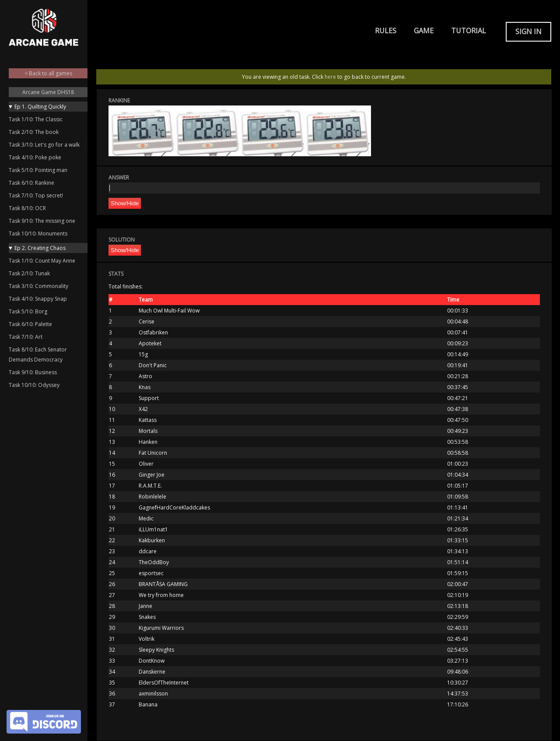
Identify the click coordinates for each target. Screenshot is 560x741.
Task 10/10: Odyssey (34, 385)
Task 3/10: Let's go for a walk (44, 145)
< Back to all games (48, 73)
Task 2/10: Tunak (29, 273)
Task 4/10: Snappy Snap (38, 299)
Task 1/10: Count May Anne (42, 261)
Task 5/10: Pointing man (38, 170)
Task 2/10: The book (34, 132)
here (330, 77)
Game (424, 31)
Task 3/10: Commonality (38, 286)
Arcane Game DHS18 (48, 92)
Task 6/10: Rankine (31, 183)
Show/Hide (125, 203)
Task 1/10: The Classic (36, 119)
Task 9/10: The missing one (42, 221)
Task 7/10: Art (26, 337)
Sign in (528, 32)
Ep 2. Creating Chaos (40, 248)
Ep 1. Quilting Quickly (40, 107)
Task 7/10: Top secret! (36, 195)
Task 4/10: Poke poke (35, 157)
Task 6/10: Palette (30, 324)
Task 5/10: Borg (28, 311)
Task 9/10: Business (33, 372)
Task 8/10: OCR (27, 208)
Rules (386, 31)
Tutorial (469, 31)
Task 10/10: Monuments (38, 234)
